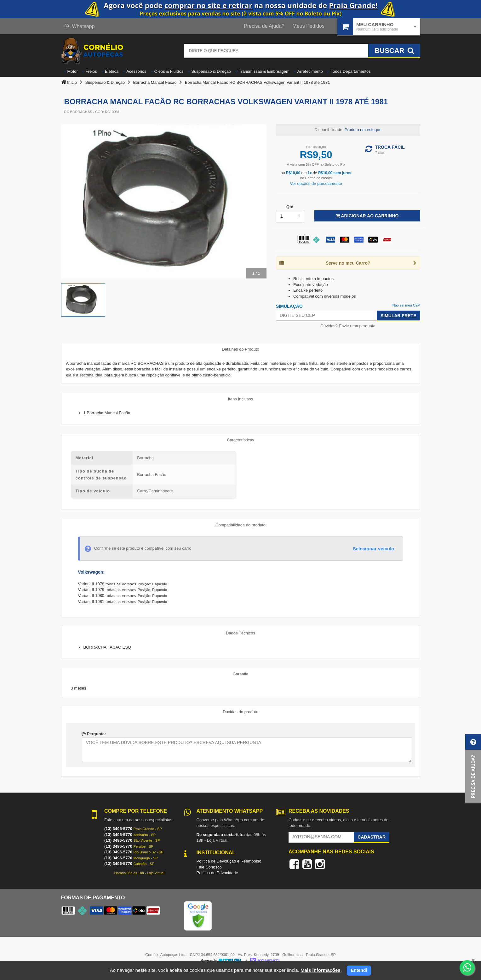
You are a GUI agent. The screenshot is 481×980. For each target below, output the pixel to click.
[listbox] (290, 216)
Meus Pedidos (309, 26)
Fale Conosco (209, 867)
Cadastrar (372, 837)
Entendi (359, 970)
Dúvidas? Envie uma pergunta (348, 326)
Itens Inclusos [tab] (241, 399)
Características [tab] (240, 440)
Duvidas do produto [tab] (240, 712)
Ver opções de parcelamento (316, 183)
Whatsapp (80, 26)
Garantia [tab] (241, 674)
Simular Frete (398, 316)
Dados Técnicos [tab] (240, 633)
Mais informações (321, 970)
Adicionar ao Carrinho (367, 216)
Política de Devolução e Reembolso (229, 861)
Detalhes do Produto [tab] (240, 349)
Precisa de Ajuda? (264, 26)
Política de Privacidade (217, 873)
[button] (473, 769)
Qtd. (290, 207)
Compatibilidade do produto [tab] (240, 525)
